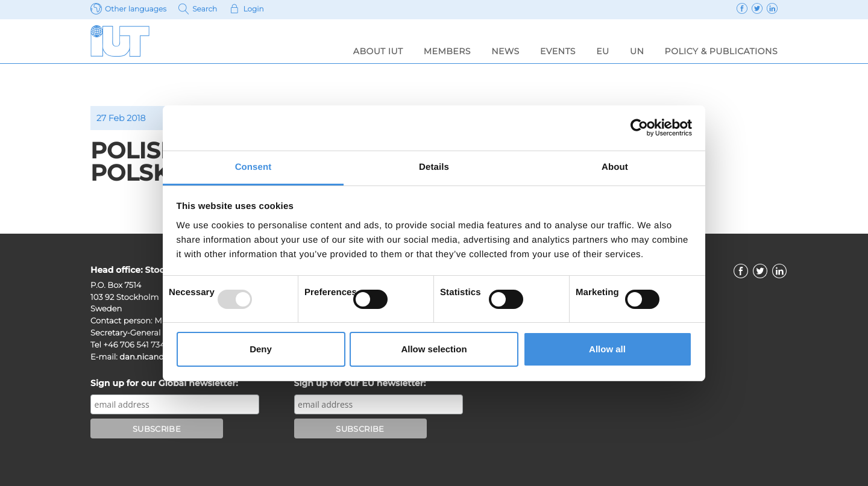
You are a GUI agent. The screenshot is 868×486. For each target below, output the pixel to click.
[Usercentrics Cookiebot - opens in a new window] (639, 128)
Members (447, 51)
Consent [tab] (253, 167)
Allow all (607, 349)
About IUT (378, 51)
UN (637, 51)
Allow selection (434, 349)
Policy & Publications (721, 51)
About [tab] (615, 167)
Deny (261, 349)
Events (558, 51)
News (505, 51)
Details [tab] (434, 167)
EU (602, 51)
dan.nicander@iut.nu (161, 357)
